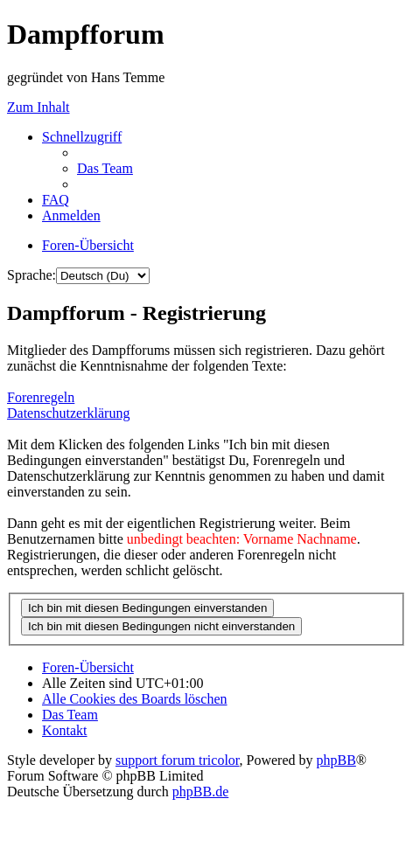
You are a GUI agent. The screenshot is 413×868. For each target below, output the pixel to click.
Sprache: (31, 275)
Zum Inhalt (38, 107)
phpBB (336, 760)
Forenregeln (41, 397)
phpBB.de (200, 792)
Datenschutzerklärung (68, 413)
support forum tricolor (178, 760)
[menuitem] (105, 168)
